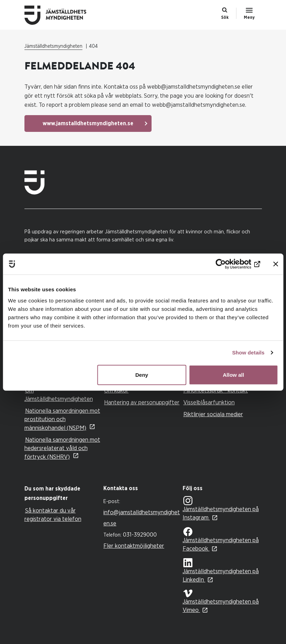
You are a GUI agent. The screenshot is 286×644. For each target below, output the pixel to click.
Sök (225, 17)
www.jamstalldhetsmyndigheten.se (88, 123)
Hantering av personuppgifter (142, 402)
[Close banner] (276, 264)
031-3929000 (140, 535)
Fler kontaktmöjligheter (134, 546)
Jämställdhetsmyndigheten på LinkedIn (221, 571)
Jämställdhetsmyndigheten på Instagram (221, 508)
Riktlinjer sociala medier (213, 414)
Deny (142, 375)
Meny (249, 17)
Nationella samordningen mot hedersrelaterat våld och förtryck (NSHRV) (62, 448)
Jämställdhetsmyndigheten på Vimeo (221, 601)
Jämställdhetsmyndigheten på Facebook (221, 539)
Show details (248, 353)
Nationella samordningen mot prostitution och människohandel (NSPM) (62, 419)
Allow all (233, 375)
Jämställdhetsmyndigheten (53, 46)
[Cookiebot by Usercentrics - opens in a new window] (230, 264)
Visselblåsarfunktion (209, 402)
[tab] (62, 494)
